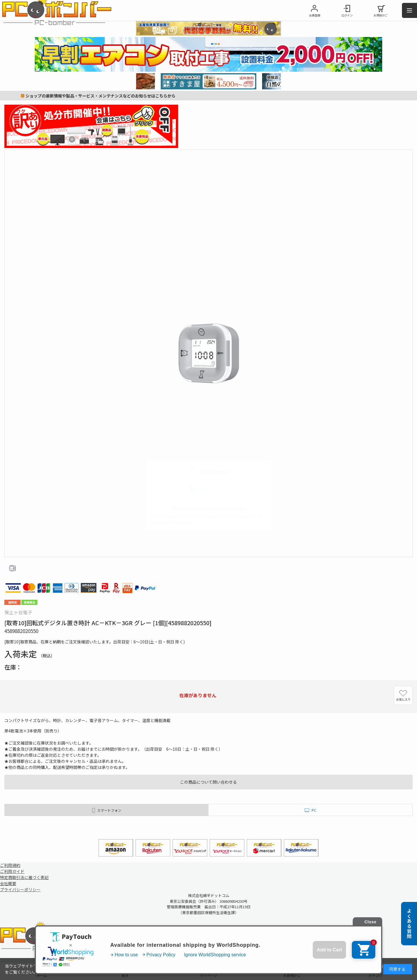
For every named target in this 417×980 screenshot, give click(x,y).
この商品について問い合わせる (209, 782)
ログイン (347, 15)
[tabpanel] (209, 81)
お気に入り (403, 699)
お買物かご (381, 15)
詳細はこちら (369, 966)
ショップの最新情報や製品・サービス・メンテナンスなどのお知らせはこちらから (100, 96)
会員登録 (314, 15)
